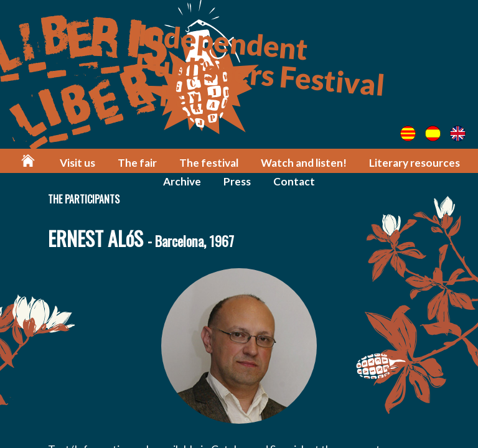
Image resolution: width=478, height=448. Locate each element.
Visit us (77, 163)
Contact (294, 181)
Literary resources (415, 163)
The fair (137, 163)
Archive (182, 181)
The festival (209, 163)
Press (237, 181)
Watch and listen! (304, 163)
